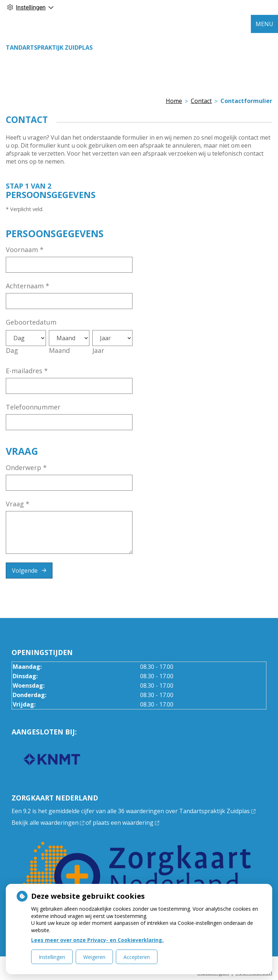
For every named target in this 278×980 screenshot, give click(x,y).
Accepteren (137, 957)
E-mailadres (27, 371)
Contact (201, 101)
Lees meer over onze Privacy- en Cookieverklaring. (97, 940)
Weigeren (94, 957)
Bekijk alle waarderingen (48, 823)
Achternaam (28, 286)
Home (174, 101)
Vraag (18, 504)
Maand (59, 350)
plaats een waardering (126, 823)
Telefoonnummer (33, 407)
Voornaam (25, 250)
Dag (12, 350)
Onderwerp (26, 468)
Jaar (98, 350)
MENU (264, 24)
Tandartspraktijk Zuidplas (49, 48)
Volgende (25, 571)
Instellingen (52, 957)
